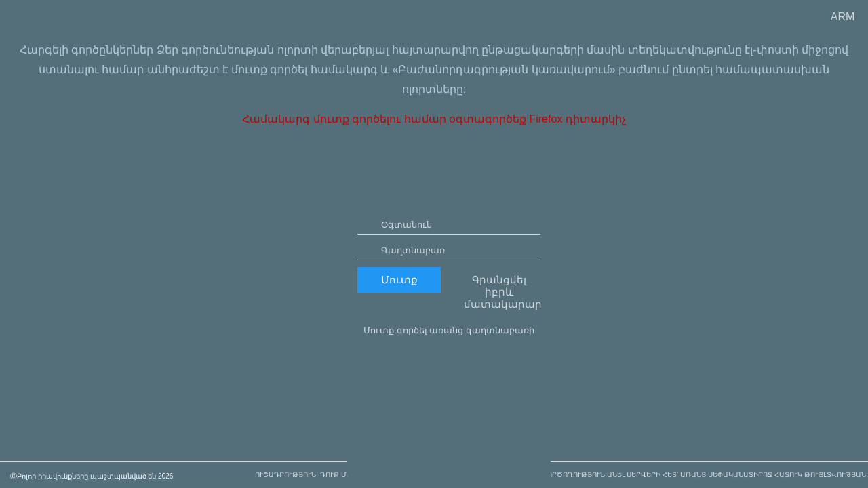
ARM (843, 17)
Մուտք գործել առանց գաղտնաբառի (449, 370)
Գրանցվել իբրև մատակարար (502, 331)
